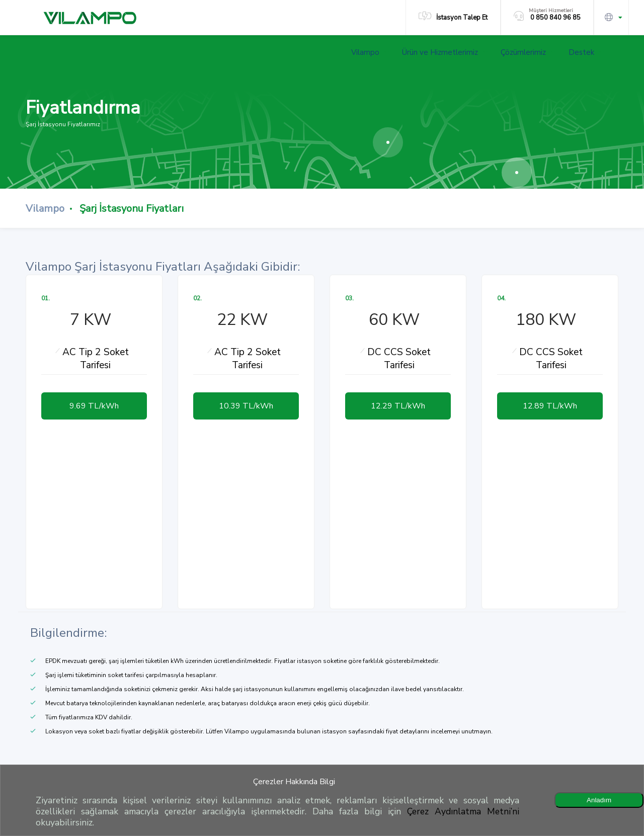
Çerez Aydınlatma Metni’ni (463, 811)
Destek (586, 52)
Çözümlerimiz (528, 52)
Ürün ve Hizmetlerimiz (445, 52)
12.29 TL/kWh (398, 406)
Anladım (599, 800)
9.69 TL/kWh (94, 406)
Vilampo (370, 52)
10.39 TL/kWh (246, 406)
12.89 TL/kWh (550, 406)
